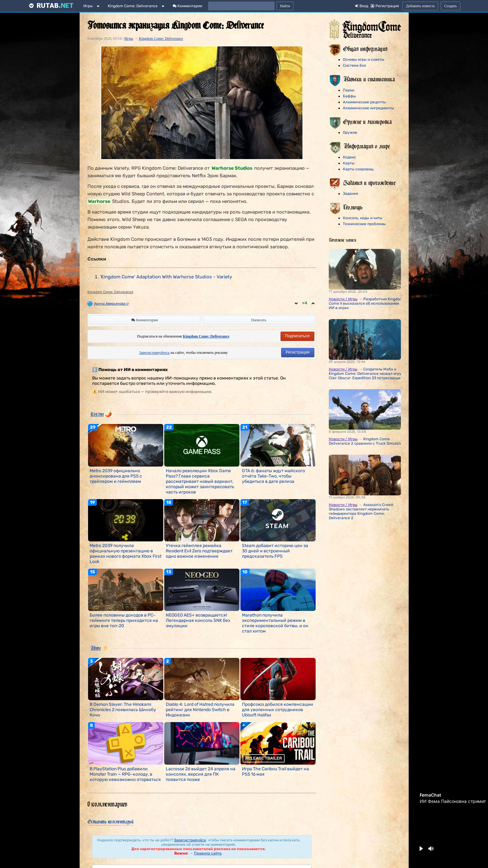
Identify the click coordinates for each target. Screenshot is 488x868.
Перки (349, 90)
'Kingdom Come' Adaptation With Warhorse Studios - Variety (166, 277)
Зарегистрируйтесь (154, 353)
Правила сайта (208, 853)
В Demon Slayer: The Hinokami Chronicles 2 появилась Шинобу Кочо (123, 710)
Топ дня (97, 414)
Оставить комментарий (110, 821)
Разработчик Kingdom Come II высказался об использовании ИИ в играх (366, 303)
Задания (351, 194)
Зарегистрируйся (190, 840)
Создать (450, 6)
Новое (96, 648)
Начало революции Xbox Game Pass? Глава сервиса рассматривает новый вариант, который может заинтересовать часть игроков (200, 481)
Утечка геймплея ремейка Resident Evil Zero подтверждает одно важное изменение (199, 551)
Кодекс (349, 157)
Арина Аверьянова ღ (112, 304)
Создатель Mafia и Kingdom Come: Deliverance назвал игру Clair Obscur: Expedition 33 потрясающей (366, 374)
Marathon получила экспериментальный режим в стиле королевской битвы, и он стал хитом (275, 623)
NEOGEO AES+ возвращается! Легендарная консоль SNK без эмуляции (198, 620)
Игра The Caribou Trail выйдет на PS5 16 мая (275, 772)
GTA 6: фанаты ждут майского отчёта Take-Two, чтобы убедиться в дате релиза (273, 476)
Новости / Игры (343, 299)
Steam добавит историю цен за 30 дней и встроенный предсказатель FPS (275, 551)
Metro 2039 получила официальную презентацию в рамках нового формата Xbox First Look (126, 554)
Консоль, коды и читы (363, 218)
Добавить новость (420, 6)
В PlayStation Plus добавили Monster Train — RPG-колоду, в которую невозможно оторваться (125, 774)
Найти (285, 6)
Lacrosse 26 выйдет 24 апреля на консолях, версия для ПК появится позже (201, 774)
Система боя (354, 65)
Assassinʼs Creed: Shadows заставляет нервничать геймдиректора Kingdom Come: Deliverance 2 (361, 511)
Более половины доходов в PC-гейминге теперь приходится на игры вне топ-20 (124, 620)
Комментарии (187, 6)
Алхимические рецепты (364, 102)
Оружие (350, 132)
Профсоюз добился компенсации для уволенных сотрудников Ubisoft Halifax (278, 710)
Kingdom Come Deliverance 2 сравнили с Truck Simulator (366, 441)
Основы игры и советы (364, 59)
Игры (88, 6)
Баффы (349, 96)
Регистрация (298, 352)
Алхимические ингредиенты (368, 108)
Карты (349, 163)
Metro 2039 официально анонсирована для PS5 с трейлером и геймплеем (116, 476)
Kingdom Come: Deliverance (133, 6)
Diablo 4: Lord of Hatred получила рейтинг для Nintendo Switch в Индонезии (200, 710)
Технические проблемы (364, 224)
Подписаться (297, 336)
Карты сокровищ (358, 169)
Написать (259, 320)
